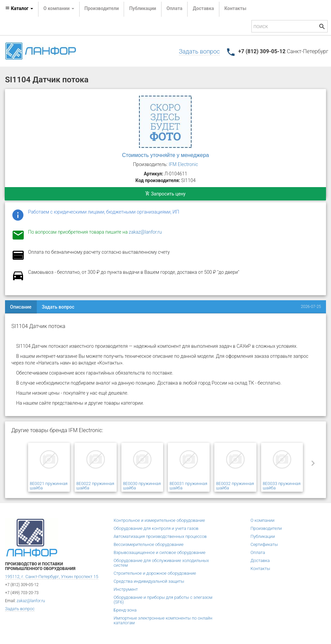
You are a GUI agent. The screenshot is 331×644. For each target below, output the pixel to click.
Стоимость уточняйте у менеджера (165, 155)
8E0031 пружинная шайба (188, 486)
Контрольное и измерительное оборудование (159, 520)
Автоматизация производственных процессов (160, 536)
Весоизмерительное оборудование (149, 544)
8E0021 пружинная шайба (49, 486)
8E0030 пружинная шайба (142, 486)
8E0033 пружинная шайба (282, 486)
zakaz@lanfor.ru (145, 232)
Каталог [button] (19, 8)
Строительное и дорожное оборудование (155, 573)
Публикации (143, 8)
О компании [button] (59, 8)
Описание (21, 307)
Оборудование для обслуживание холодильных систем (161, 563)
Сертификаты (264, 544)
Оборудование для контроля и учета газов (156, 528)
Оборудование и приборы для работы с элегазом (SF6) (163, 600)
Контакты (235, 8)
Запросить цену (165, 194)
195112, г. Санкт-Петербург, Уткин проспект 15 (52, 577)
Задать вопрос (199, 51)
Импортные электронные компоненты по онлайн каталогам (163, 620)
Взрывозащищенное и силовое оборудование (160, 552)
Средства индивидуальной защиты (149, 581)
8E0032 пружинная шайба (235, 486)
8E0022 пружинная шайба (95, 486)
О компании (262, 520)
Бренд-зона (125, 610)
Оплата (174, 8)
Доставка (203, 8)
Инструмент (126, 589)
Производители (102, 8)
